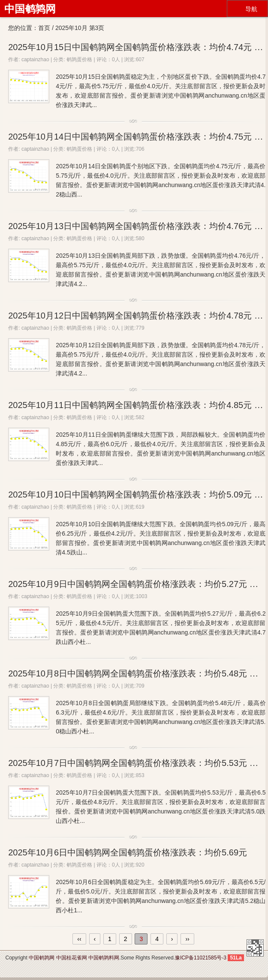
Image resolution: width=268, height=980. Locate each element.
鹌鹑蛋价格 (79, 60)
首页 (44, 28)
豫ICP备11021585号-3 (201, 958)
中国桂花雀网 (72, 958)
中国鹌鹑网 (30, 9)
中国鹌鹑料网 (104, 958)
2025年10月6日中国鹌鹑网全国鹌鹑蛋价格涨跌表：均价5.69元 (128, 852)
